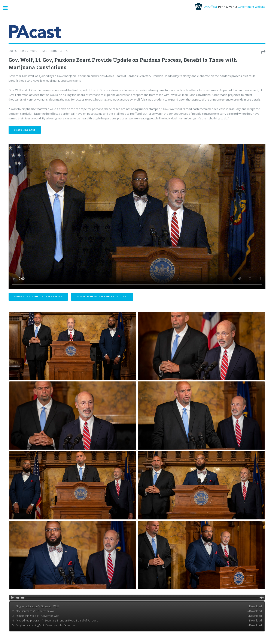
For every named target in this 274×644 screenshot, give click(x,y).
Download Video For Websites (38, 296)
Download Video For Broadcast (102, 296)
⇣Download (254, 606)
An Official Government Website (230, 7)
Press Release (25, 130)
